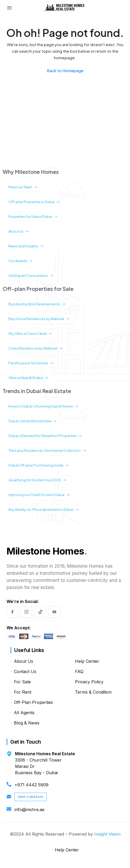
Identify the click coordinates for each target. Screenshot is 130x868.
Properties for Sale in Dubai (33, 217)
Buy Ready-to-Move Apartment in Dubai (43, 509)
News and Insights (26, 246)
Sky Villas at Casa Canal (30, 334)
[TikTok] (40, 612)
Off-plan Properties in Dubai (34, 202)
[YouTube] (54, 612)
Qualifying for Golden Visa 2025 (37, 480)
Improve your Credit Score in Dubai (39, 495)
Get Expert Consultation (31, 276)
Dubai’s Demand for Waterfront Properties (45, 436)
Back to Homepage (65, 70)
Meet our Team (23, 187)
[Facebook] (12, 612)
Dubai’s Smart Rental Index (32, 421)
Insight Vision (107, 834)
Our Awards (20, 261)
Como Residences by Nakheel (35, 348)
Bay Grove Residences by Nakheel (39, 319)
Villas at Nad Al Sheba (28, 378)
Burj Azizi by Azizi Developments (37, 304)
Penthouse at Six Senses (31, 363)
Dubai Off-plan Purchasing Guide (38, 465)
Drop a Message (31, 797)
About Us (18, 231)
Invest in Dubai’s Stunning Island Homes (43, 406)
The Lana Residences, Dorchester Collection (47, 450)
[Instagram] (26, 612)
